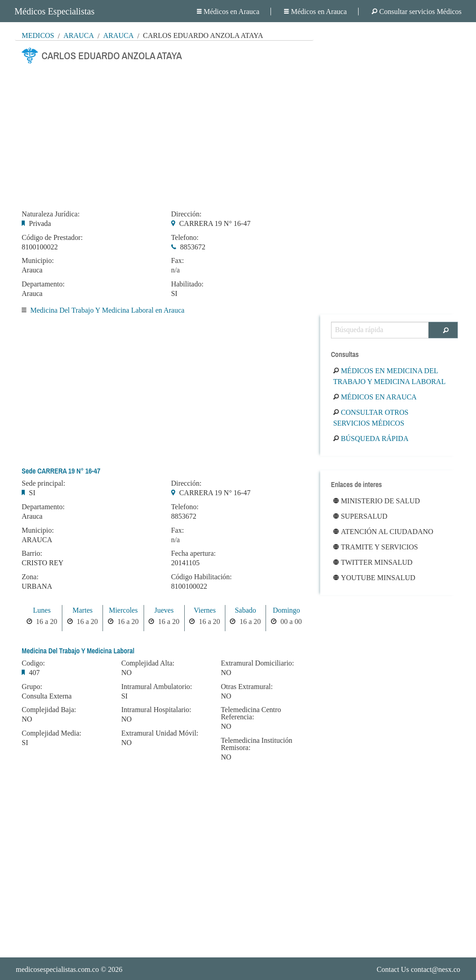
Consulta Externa (47, 696)
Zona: (30, 577)
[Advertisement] (164, 134)
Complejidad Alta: (148, 663)
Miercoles (123, 610)
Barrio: (32, 553)
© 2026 (69, 969)
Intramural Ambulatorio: (156, 687)
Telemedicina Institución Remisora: (257, 744)
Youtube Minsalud (374, 578)
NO (27, 719)
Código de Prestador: (52, 238)
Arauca (79, 35)
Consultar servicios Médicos (417, 12)
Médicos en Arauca (228, 12)
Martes (83, 610)
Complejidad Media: (51, 733)
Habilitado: (187, 284)
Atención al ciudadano (383, 532)
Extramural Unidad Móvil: (160, 733)
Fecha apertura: (194, 553)
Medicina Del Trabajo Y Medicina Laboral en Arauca (107, 310)
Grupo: (32, 687)
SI (174, 293)
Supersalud (360, 516)
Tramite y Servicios (376, 547)
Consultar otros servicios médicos (371, 418)
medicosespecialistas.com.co (57, 969)
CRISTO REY (43, 563)
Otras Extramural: (247, 687)
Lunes (42, 610)
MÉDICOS (38, 35)
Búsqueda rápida (371, 438)
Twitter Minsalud (373, 562)
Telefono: (185, 238)
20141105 (185, 563)
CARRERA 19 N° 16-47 (215, 223)
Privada (40, 223)
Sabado (245, 610)
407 (34, 673)
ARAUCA (37, 540)
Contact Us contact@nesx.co (418, 969)
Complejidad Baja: (49, 710)
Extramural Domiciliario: (257, 663)
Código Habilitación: (202, 577)
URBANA (37, 586)
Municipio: (38, 261)
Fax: (177, 261)
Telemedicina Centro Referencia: (251, 713)
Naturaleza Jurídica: (51, 214)
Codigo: (33, 663)
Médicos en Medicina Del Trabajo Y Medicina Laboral (390, 376)
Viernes (205, 610)
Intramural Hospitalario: (156, 710)
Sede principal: (43, 483)
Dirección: (187, 214)
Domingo (286, 610)
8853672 (193, 247)
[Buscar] (443, 330)
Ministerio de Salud (377, 501)
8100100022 (40, 247)
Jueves (164, 610)
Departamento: (43, 284)
